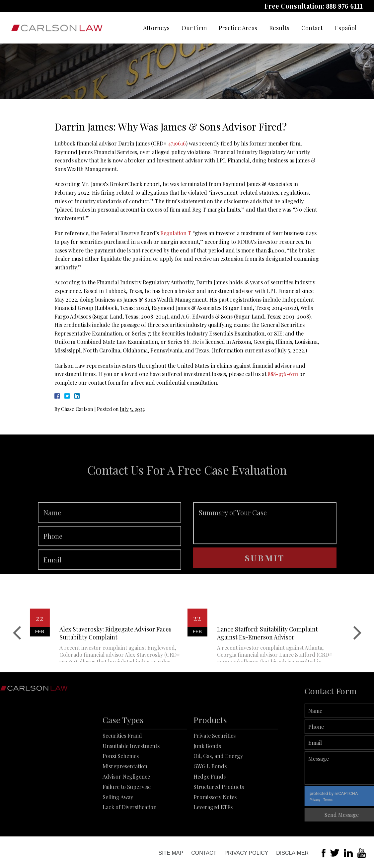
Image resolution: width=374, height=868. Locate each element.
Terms (346, 800)
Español (346, 28)
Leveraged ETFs (213, 834)
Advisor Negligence (126, 803)
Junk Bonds (207, 772)
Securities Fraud (122, 762)
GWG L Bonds (210, 793)
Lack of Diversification (130, 834)
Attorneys (156, 28)
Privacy (333, 800)
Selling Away (118, 823)
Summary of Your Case (265, 541)
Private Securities (215, 762)
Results (279, 28)
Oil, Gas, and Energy (218, 782)
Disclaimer (292, 853)
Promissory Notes (215, 823)
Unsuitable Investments (131, 772)
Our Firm (194, 28)
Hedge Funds (210, 803)
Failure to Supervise (127, 813)
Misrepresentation (125, 793)
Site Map (171, 853)
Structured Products (219, 813)
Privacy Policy (246, 853)
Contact (312, 28)
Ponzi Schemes (121, 782)
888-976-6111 (344, 6)
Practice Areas (238, 28)
